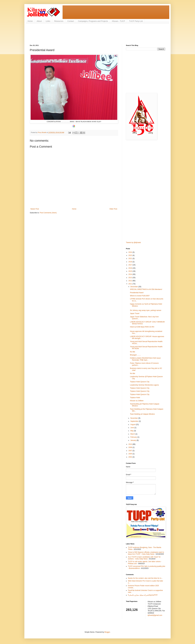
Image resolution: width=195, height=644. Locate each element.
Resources (59, 21)
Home (30, 21)
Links (48, 21)
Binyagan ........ (135, 355)
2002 (131, 457)
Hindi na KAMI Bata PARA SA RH (142, 327)
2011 (131, 284)
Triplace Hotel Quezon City (140, 382)
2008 (131, 447)
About (39, 21)
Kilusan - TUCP (118, 21)
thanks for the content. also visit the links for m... (145, 578)
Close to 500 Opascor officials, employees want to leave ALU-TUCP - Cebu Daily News (146, 553)
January (134, 440)
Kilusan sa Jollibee (137, 401)
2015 (131, 271)
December (134, 287)
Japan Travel (135, 313)
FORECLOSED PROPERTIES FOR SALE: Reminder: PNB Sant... (146, 359)
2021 (131, 258)
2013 (131, 278)
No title (133, 352)
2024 (131, 252)
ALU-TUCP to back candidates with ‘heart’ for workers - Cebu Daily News (144, 558)
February (134, 437)
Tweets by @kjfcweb (133, 243)
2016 (131, 268)
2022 (131, 255)
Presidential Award (137, 293)
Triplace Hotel (135, 398)
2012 (131, 281)
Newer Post (35, 209)
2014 (131, 274)
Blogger (107, 632)
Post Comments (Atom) (48, 213)
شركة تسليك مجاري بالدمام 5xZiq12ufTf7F (143, 595)
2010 (131, 444)
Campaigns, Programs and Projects (93, 21)
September (135, 421)
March (133, 434)
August (133, 425)
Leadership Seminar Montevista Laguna (144, 385)
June (132, 428)
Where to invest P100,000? (140, 296)
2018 (131, 262)
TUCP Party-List (136, 21)
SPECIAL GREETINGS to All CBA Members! (146, 289)
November (134, 418)
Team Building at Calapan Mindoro (142, 414)
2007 (131, 451)
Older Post (113, 209)
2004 (131, 454)
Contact (71, 21)
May (132, 431)
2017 (131, 265)
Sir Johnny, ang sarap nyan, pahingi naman (146, 310)
